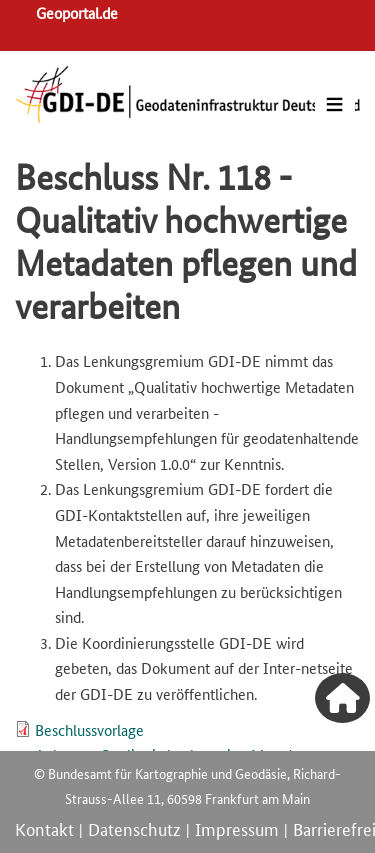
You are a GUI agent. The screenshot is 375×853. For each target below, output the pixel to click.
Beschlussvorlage (89, 729)
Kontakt (44, 828)
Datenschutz (134, 828)
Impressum (237, 828)
